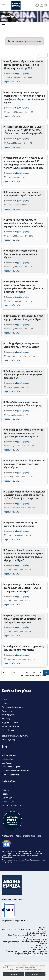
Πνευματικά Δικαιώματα (11, 767)
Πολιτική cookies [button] (9, 969)
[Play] (9, 41)
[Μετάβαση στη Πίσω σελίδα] (9, 673)
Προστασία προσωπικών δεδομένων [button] (28, 969)
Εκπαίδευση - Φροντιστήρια (12, 707)
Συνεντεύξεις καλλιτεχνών (12, 805)
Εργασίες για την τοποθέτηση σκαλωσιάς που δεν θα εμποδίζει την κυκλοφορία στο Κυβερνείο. (22, 619)
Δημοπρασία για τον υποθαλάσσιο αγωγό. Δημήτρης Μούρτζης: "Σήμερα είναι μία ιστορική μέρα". (22, 588)
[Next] (17, 41)
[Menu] (3, 5)
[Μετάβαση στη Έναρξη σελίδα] (4, 673)
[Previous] (13, 41)
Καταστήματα (7, 711)
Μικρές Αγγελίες (8, 740)
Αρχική (5, 700)
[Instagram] (42, 5)
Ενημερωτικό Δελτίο (12, 82)
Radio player (7, 790)
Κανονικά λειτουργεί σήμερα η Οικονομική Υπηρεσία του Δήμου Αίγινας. (20, 254)
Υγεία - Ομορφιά (8, 715)
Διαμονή (5, 703)
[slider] (31, 42)
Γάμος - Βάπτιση (8, 730)
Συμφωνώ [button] (13, 974)
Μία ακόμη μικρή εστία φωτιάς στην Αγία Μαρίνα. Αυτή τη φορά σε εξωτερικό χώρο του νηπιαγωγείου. (23, 433)
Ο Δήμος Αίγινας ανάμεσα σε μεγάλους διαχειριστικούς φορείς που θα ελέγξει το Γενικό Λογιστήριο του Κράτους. (24, 495)
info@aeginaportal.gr (39, 933)
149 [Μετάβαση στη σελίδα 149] (27, 673)
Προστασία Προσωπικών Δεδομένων (16, 771)
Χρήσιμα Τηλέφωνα (9, 755)
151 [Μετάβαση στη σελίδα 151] (40, 673)
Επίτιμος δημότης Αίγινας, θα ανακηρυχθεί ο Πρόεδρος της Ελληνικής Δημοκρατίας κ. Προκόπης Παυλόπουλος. (24, 223)
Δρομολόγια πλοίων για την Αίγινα (15, 736)
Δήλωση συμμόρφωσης (11, 774)
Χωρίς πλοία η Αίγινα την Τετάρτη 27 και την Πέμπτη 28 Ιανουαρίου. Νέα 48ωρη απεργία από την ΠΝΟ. (23, 65)
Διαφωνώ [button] (35, 974)
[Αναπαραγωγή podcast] (4, 61)
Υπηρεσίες (6, 719)
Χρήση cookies (8, 759)
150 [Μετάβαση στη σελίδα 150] (34, 673)
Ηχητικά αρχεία (8, 798)
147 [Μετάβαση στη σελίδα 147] (15, 673)
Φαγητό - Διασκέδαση (10, 722)
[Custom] (46, 5)
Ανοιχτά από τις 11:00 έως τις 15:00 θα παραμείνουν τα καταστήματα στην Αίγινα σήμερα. (24, 464)
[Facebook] (37, 5)
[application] (25, 41)
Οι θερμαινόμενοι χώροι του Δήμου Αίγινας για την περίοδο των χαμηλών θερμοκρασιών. (23, 375)
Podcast (5, 794)
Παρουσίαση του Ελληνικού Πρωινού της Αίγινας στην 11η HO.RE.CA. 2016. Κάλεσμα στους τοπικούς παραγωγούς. (23, 130)
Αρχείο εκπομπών (9, 802)
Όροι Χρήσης (7, 763)
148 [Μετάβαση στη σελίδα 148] (21, 673)
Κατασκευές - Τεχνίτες (11, 726)
